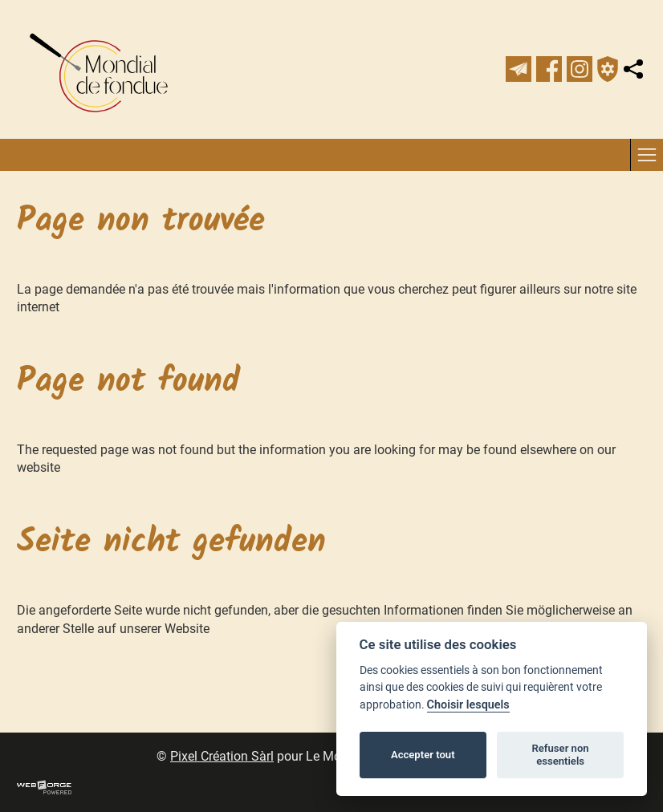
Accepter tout (423, 755)
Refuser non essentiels (560, 755)
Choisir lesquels (468, 705)
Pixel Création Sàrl (222, 756)
